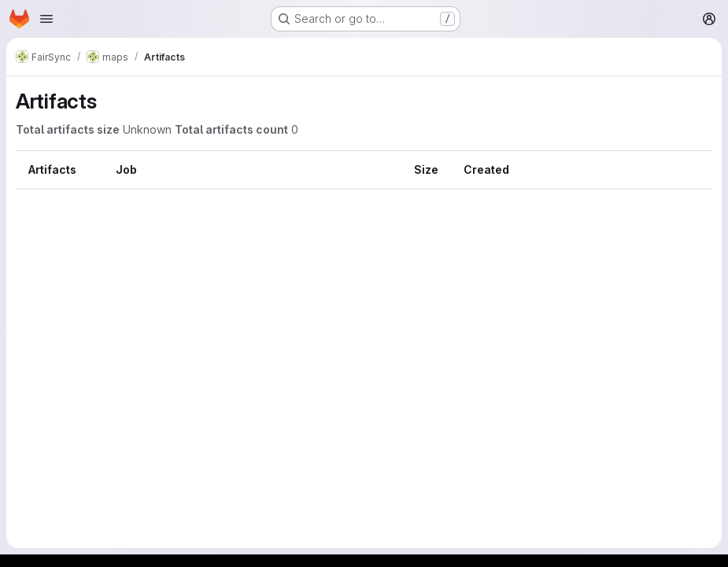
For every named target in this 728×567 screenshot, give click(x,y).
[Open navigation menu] (46, 19)
